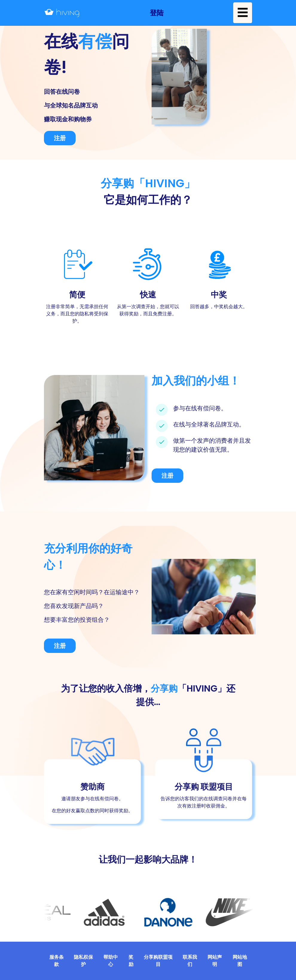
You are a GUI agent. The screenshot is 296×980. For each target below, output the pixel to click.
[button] (157, 13)
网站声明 (215, 961)
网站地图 (240, 961)
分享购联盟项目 (158, 961)
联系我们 (190, 961)
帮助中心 (111, 961)
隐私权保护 (83, 961)
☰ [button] (243, 13)
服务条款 (57, 961)
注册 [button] (60, 138)
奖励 (131, 961)
